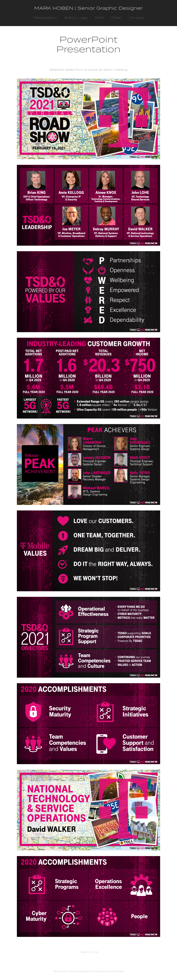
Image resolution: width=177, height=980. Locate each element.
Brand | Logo (76, 18)
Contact (136, 18)
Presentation (45, 18)
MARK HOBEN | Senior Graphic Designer (88, 8)
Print (99, 18)
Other (116, 18)
